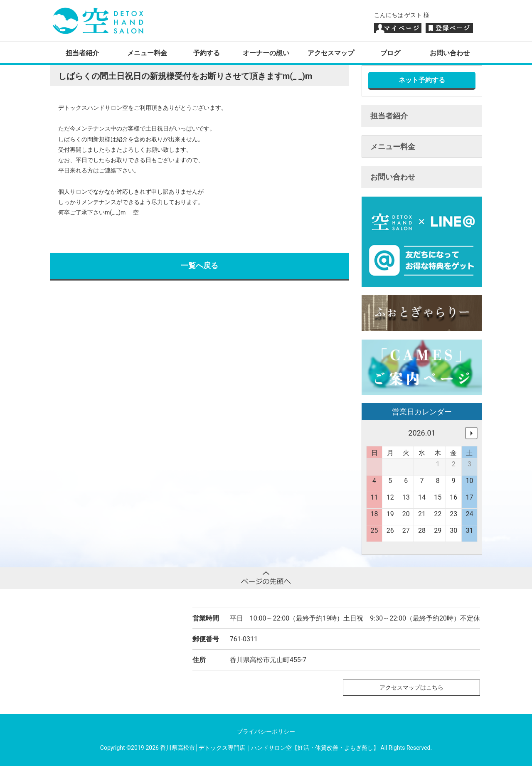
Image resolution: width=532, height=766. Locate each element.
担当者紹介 (82, 53)
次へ (471, 433)
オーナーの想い (266, 53)
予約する (207, 53)
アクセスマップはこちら (411, 687)
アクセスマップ (331, 53)
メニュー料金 (147, 53)
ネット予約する (422, 80)
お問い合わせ (450, 53)
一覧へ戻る (199, 265)
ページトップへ (266, 578)
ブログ (390, 53)
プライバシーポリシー (266, 732)
